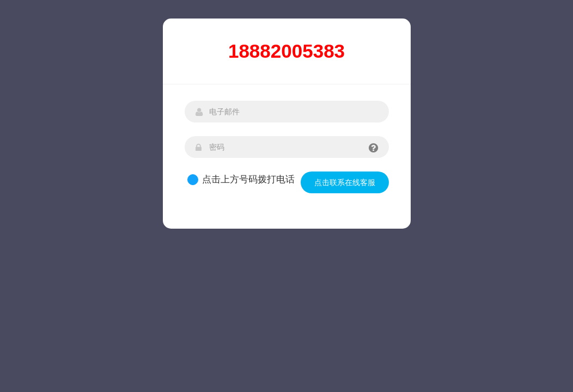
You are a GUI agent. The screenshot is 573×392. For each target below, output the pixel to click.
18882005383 (286, 51)
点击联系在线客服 (345, 182)
